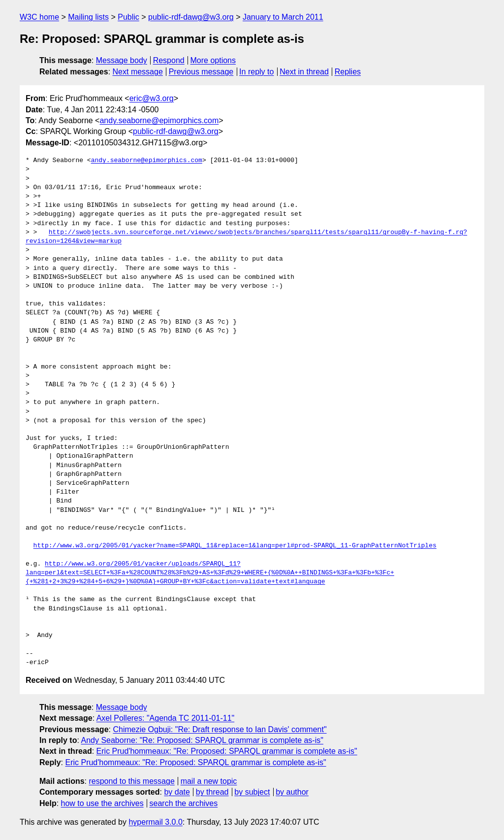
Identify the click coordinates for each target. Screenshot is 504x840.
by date (177, 792)
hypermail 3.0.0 (155, 822)
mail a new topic (209, 781)
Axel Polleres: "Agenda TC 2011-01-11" (166, 718)
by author (292, 792)
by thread (212, 792)
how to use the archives (102, 803)
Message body (122, 60)
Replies (348, 72)
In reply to (256, 72)
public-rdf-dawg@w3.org (191, 17)
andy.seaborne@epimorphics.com (159, 120)
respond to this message (131, 781)
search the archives (184, 803)
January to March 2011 (283, 17)
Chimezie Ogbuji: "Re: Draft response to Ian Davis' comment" (220, 729)
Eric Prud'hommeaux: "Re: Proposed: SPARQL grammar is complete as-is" (227, 751)
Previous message (201, 72)
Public (128, 17)
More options (213, 60)
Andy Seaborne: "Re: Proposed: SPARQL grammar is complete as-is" (202, 740)
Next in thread (304, 72)
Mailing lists (88, 17)
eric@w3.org (152, 98)
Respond (169, 60)
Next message (138, 72)
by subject (252, 792)
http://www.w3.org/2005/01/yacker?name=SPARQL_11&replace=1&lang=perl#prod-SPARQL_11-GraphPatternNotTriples (235, 546)
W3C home (39, 17)
